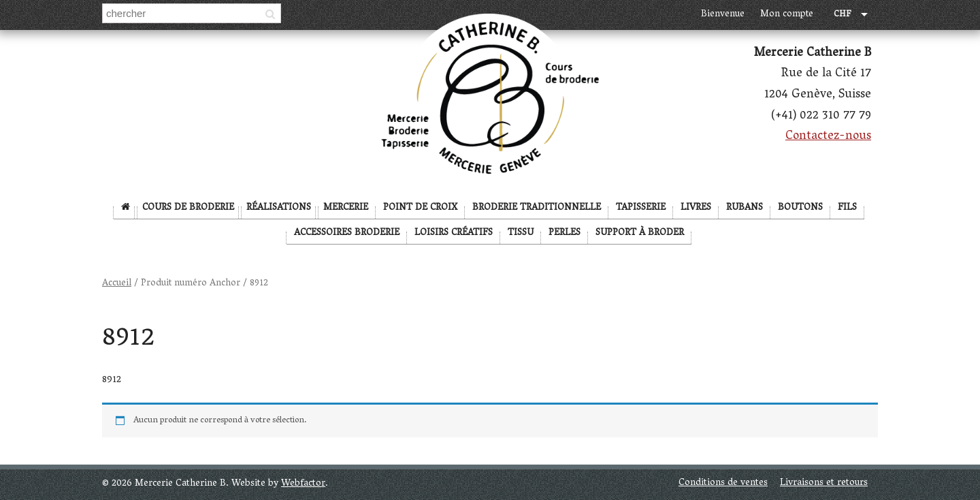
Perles (565, 233)
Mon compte (787, 15)
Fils (847, 208)
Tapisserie (641, 208)
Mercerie (346, 208)
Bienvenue (723, 15)
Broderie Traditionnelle (537, 208)
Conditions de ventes (723, 483)
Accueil (117, 284)
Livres (696, 208)
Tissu (521, 233)
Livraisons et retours (824, 483)
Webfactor (303, 484)
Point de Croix (420, 208)
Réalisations (279, 208)
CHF (843, 15)
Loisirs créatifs (454, 233)
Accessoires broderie (347, 233)
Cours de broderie (188, 208)
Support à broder (640, 233)
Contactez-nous (828, 137)
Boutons (800, 208)
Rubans (745, 208)
